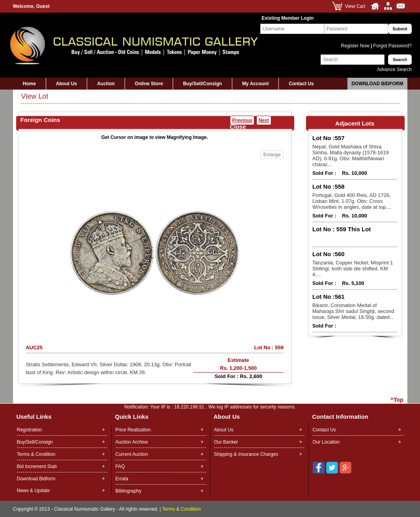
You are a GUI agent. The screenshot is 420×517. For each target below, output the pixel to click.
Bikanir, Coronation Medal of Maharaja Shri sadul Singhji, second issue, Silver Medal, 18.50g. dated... (353, 311)
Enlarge (272, 155)
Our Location (326, 442)
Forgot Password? (392, 46)
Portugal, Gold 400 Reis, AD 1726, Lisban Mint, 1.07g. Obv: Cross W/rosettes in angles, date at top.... (352, 201)
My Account (256, 84)
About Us (66, 84)
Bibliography (129, 491)
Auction (106, 84)
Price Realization (133, 430)
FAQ (120, 466)
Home (29, 84)
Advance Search (394, 69)
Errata (122, 479)
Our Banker (226, 442)
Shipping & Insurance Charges (246, 454)
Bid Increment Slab (37, 466)
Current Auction (132, 454)
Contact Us (301, 84)
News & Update (33, 491)
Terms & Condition (36, 454)
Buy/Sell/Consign (203, 84)
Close (238, 126)
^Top (397, 400)
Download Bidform (377, 84)
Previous (242, 120)
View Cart (355, 6)
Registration (30, 430)
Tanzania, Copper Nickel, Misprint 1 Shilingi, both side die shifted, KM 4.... (353, 269)
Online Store (149, 84)
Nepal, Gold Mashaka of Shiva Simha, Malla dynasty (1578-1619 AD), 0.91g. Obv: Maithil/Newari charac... (351, 155)
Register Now (356, 46)
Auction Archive (132, 442)
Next (264, 120)
